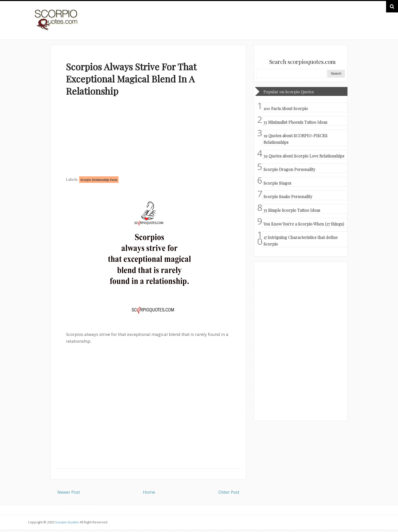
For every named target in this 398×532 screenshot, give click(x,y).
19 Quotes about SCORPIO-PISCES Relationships (295, 139)
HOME (357, 25)
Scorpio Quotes (67, 522)
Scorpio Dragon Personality (289, 169)
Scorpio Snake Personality (288, 196)
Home (149, 492)
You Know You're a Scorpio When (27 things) (304, 224)
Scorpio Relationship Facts (99, 180)
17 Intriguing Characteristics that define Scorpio (301, 241)
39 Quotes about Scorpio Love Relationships (304, 156)
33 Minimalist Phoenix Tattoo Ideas (295, 122)
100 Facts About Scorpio (286, 108)
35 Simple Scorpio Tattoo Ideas (292, 210)
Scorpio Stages (277, 183)
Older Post (229, 492)
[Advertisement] (148, 138)
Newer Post (69, 492)
